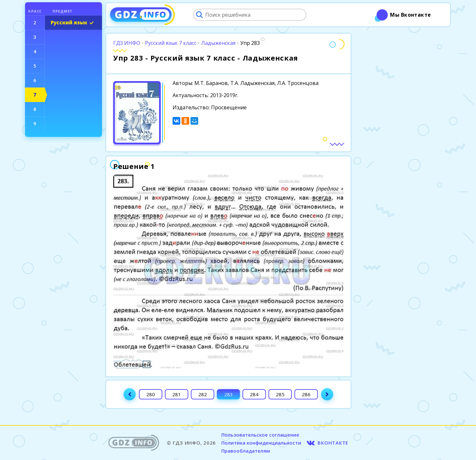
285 (280, 394)
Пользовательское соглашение (260, 435)
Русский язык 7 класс (171, 43)
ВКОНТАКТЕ (333, 443)
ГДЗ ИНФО (127, 43)
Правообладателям (246, 451)
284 (254, 394)
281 (177, 394)
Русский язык (69, 22)
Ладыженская (218, 43)
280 (151, 394)
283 (229, 394)
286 (306, 394)
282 (203, 394)
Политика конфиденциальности (261, 443)
